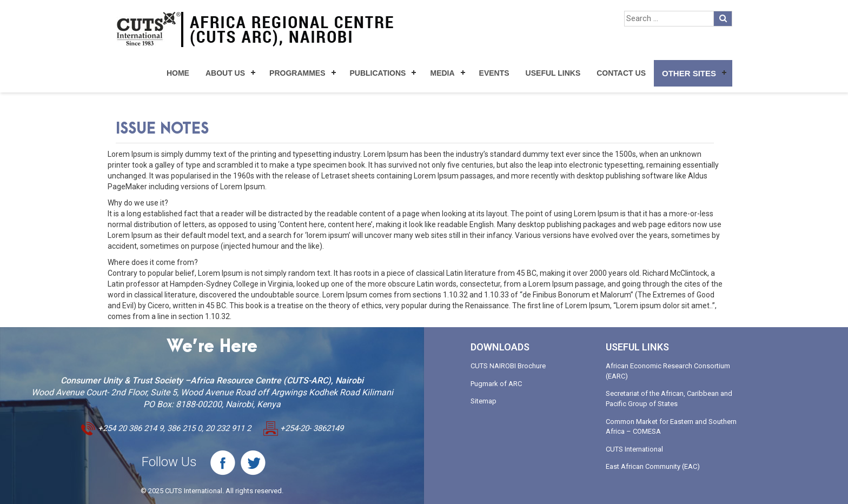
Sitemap (483, 401)
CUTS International (634, 449)
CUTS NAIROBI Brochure (508, 366)
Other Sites (689, 73)
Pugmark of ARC (496, 384)
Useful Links (553, 73)
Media (442, 73)
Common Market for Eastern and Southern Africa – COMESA (671, 427)
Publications (378, 73)
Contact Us (621, 73)
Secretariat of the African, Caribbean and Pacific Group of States (669, 399)
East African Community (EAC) (653, 466)
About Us (225, 73)
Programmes (297, 73)
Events (494, 73)
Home (178, 73)
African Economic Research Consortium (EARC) (668, 371)
